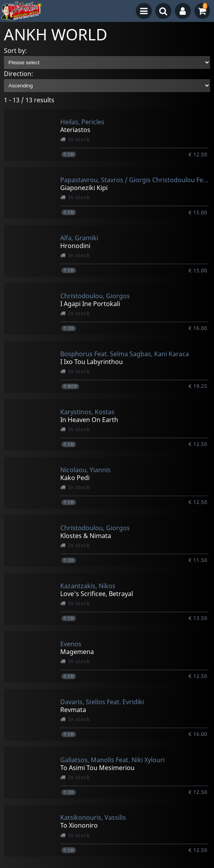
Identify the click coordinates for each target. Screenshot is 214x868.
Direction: (19, 74)
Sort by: (15, 51)
